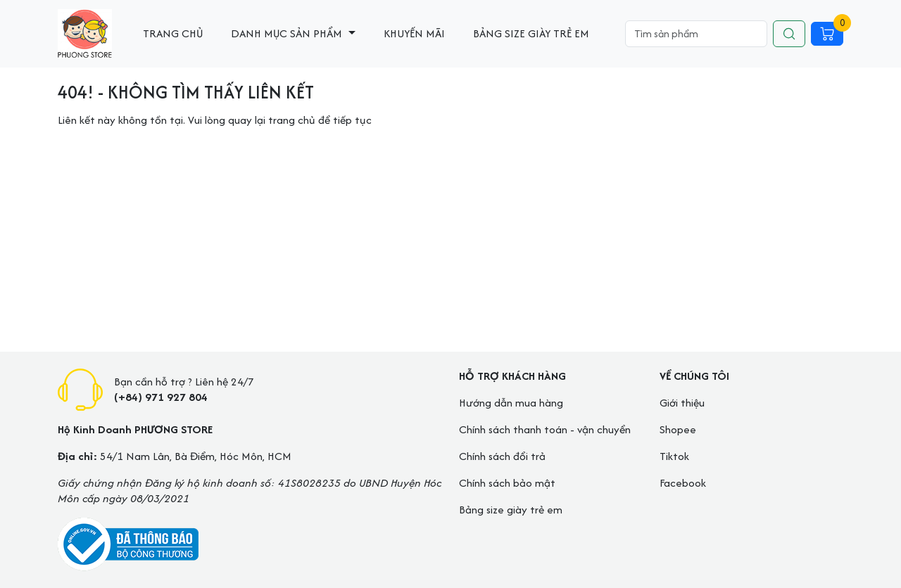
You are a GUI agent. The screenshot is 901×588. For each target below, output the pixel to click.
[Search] (696, 34)
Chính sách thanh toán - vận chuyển (545, 429)
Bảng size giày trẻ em (531, 33)
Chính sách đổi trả (502, 456)
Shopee (678, 429)
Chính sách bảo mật (507, 483)
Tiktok (674, 456)
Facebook (683, 483)
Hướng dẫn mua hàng (511, 403)
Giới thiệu (682, 403)
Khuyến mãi (414, 33)
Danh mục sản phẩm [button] (288, 33)
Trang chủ (173, 33)
